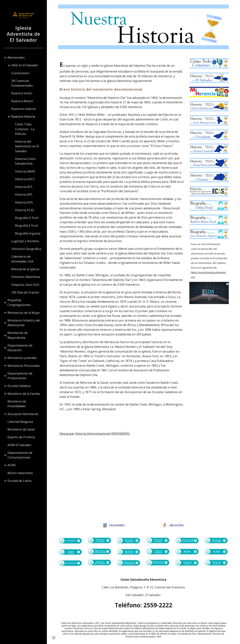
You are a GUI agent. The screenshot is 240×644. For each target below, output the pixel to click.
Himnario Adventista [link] (26, 277)
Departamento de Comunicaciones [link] (20, 455)
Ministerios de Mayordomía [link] (18, 335)
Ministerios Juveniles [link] (22, 358)
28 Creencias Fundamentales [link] (22, 83)
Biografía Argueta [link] (28, 233)
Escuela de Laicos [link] (20, 481)
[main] (122, 239)
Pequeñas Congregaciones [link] (19, 302)
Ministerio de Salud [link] (21, 429)
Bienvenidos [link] (16, 58)
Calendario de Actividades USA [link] (22, 259)
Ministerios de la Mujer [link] (24, 313)
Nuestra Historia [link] (23, 117)
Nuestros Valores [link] (24, 109)
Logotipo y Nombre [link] (25, 241)
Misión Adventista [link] (20, 473)
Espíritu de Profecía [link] (21, 437)
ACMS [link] (12, 465)
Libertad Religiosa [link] (20, 422)
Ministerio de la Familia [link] (24, 394)
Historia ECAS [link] (25, 210)
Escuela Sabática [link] (19, 386)
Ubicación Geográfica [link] (26, 249)
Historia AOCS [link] (25, 179)
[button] (235, 5)
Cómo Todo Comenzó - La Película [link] (25, 129)
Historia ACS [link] (24, 187)
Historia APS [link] (24, 194)
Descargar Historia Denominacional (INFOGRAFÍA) (95, 434)
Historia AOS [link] (24, 202)
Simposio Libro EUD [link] (25, 285)
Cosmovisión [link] (20, 73)
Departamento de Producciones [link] (20, 376)
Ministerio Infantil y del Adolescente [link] (24, 323)
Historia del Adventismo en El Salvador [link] (27, 146)
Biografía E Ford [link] (26, 226)
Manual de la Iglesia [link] (25, 269)
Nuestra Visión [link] (22, 93)
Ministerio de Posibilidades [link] (17, 404)
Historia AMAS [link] (25, 171)
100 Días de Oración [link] (25, 292)
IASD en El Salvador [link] (25, 65)
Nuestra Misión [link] (22, 101)
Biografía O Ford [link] (27, 218)
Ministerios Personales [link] (24, 366)
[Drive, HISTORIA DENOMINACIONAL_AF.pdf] (144, 480)
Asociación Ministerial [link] (23, 414)
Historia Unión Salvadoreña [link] (25, 161)
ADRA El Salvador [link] (19, 445)
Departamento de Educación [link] (20, 348)
